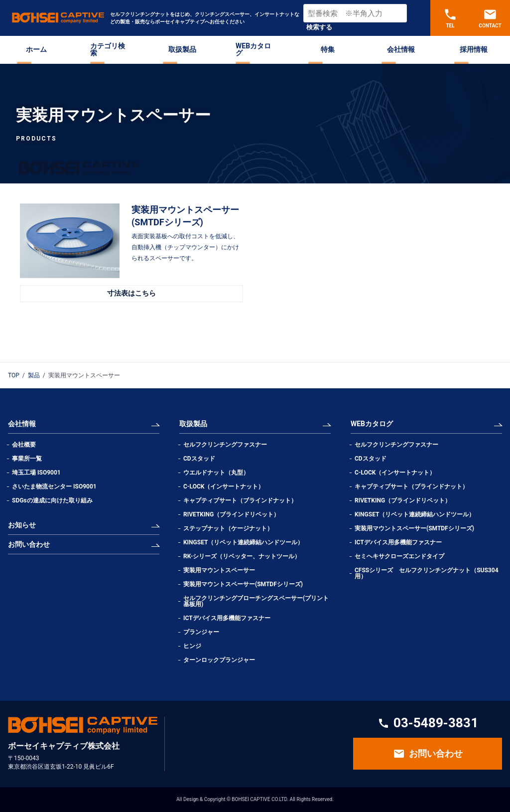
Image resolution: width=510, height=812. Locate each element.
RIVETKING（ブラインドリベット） (231, 514)
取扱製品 (182, 49)
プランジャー (201, 632)
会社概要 (24, 445)
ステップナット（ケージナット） (228, 528)
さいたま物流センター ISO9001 (54, 487)
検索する (319, 27)
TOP (14, 375)
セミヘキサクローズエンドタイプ (399, 556)
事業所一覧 (27, 459)
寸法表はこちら (131, 293)
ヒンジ (192, 646)
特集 (328, 49)
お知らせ (22, 525)
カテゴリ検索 (108, 49)
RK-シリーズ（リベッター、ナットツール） (242, 556)
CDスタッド (199, 459)
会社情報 (401, 49)
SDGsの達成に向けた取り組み (52, 500)
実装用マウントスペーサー (219, 570)
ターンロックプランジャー (219, 660)
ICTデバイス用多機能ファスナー (227, 618)
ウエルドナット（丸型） (219, 473)
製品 (34, 375)
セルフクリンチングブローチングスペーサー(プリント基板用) (256, 601)
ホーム (36, 49)
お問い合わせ (29, 544)
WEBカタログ (253, 49)
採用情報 (474, 49)
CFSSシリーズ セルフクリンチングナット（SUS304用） (427, 573)
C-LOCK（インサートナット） (224, 487)
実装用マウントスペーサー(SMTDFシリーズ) (243, 584)
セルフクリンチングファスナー (225, 445)
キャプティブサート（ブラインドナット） (240, 500)
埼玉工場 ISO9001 (36, 473)
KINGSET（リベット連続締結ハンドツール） (243, 542)
